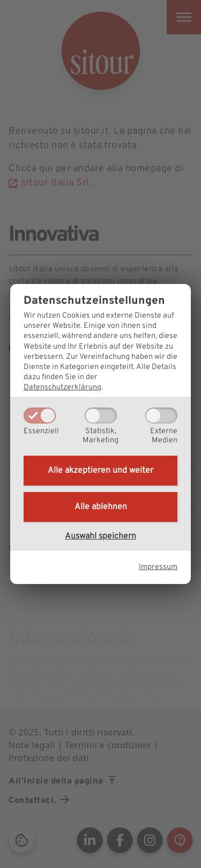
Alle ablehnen (101, 507)
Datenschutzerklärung (62, 387)
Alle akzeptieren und (100, 471)
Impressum (158, 567)
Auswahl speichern (100, 536)
